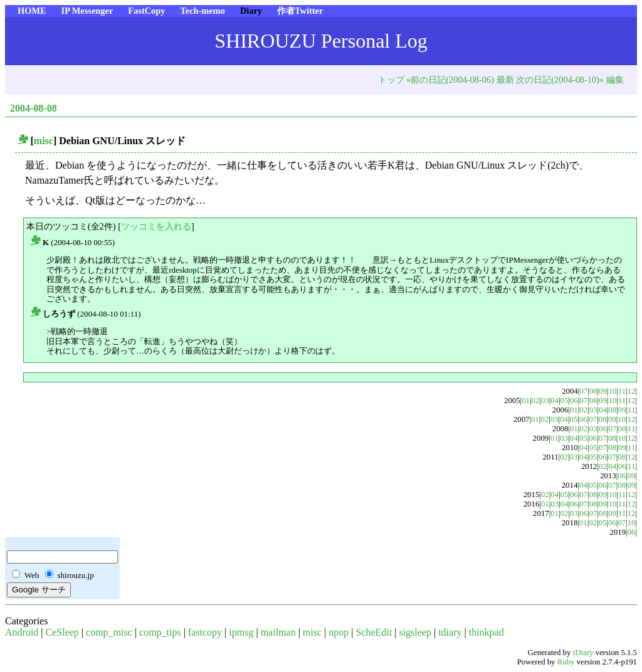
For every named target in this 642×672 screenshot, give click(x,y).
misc (44, 141)
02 (536, 401)
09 (603, 391)
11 (622, 391)
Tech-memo (202, 11)
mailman (278, 632)
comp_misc (109, 632)
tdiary (450, 632)
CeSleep (62, 632)
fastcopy (205, 632)
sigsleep (415, 632)
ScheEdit (374, 632)
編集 (615, 80)
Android (22, 632)
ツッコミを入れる (156, 226)
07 (583, 391)
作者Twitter (300, 11)
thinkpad (487, 632)
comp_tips (160, 632)
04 (555, 401)
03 (545, 401)
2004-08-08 (34, 108)
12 (632, 391)
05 (565, 401)
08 (593, 391)
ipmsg (241, 632)
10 (612, 391)
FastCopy (146, 11)
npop (339, 632)
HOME (32, 11)
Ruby (566, 662)
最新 (505, 80)
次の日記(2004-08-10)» (560, 80)
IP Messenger (87, 11)
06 (574, 401)
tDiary (583, 653)
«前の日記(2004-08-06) (450, 80)
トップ (391, 80)
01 (526, 401)
